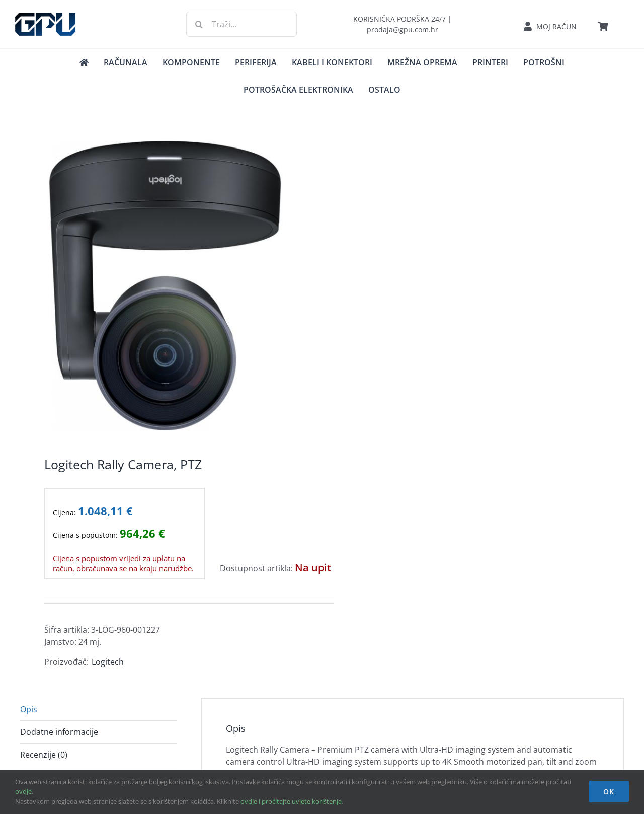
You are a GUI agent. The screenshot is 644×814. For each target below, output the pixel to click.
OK (609, 792)
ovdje (23, 791)
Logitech (108, 662)
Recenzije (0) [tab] (44, 755)
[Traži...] (241, 24)
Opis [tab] (29, 709)
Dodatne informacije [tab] (59, 732)
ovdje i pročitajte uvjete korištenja (291, 801)
